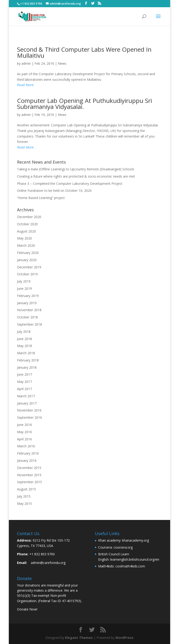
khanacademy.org (136, 540)
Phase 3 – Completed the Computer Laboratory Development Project (70, 184)
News (62, 63)
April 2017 (24, 389)
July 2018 (24, 332)
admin (26, 63)
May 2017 (24, 382)
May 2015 (24, 504)
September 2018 (29, 324)
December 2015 (29, 468)
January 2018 (27, 367)
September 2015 (29, 482)
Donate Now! (27, 609)
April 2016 (24, 439)
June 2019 (24, 288)
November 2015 (29, 475)
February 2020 (28, 253)
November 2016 (29, 410)
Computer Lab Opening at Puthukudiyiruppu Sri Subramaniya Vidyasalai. (84, 104)
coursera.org (123, 547)
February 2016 (28, 453)
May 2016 (24, 432)
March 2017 (26, 396)
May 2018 (24, 346)
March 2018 (26, 353)
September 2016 (29, 417)
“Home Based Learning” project (41, 198)
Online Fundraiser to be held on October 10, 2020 (54, 191)
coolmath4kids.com (130, 566)
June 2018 (24, 339)
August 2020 (26, 231)
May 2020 (24, 238)
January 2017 (27, 403)
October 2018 (27, 317)
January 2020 (27, 260)
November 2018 (29, 310)
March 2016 (26, 446)
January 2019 (27, 303)
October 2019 (27, 274)
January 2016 (27, 460)
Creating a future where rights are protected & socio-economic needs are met (76, 176)
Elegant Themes (79, 638)
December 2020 (29, 217)
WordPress (124, 638)
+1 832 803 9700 (42, 554)
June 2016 (24, 425)
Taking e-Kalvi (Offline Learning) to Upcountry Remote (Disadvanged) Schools (76, 169)
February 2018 (28, 360)
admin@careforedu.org (48, 563)
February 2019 (28, 296)
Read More (25, 85)
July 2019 (24, 281)
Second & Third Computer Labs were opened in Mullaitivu (84, 52)
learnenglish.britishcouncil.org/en (135, 559)
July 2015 (24, 496)
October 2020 (27, 224)
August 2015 (26, 489)
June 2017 (24, 374)
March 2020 (26, 245)
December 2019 (29, 267)
